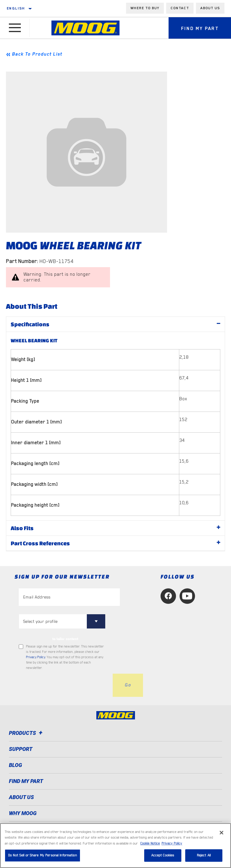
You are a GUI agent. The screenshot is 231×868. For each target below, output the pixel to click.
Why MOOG (23, 813)
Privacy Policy (36, 657)
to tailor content (65, 639)
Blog (15, 765)
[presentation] (64, 685)
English (16, 8)
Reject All (204, 855)
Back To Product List (37, 54)
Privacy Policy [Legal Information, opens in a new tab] (172, 843)
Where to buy (145, 8)
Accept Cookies (163, 855)
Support (21, 749)
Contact (180, 8)
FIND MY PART (26, 781)
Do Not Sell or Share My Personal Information (43, 855)
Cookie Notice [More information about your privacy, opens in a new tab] (150, 843)
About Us (21, 797)
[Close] (221, 833)
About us (210, 8)
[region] (115, 846)
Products (27, 733)
